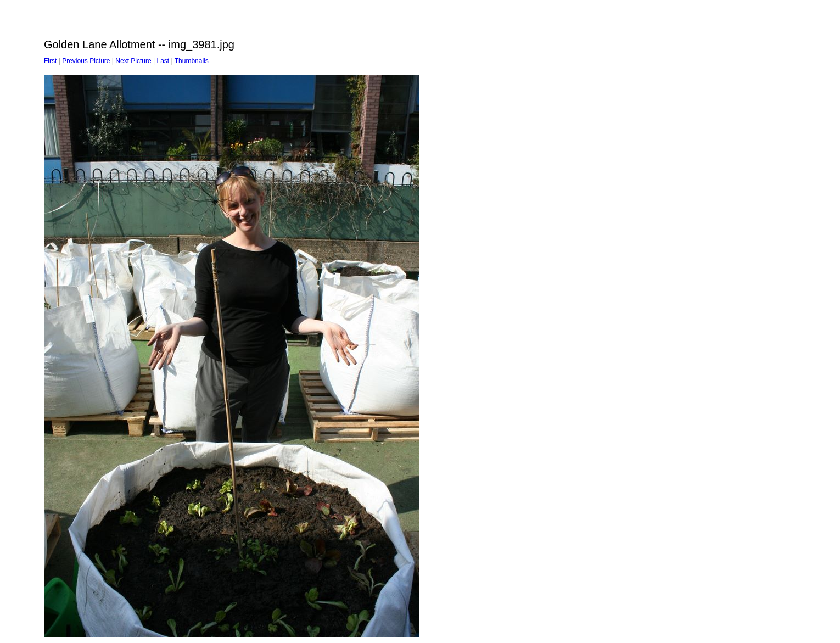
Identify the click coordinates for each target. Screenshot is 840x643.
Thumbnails (192, 61)
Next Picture (133, 61)
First (50, 61)
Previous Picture (86, 61)
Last (163, 61)
